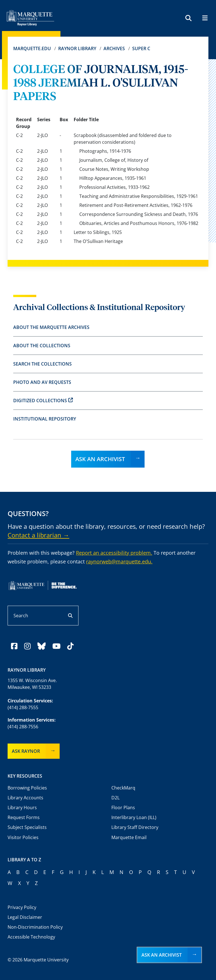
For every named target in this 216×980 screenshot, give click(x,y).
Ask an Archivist (100, 459)
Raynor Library (77, 48)
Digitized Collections (43, 401)
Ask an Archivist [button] (162, 955)
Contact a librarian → (38, 535)
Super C (141, 48)
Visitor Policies (23, 837)
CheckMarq (123, 788)
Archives (114, 48)
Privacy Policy (22, 907)
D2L (115, 798)
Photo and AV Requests (42, 382)
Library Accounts (25, 798)
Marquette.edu (32, 48)
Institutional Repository (45, 419)
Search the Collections (42, 364)
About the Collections (42, 346)
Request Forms (24, 817)
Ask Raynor (26, 751)
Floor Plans (123, 808)
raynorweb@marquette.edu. (119, 561)
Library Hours (22, 808)
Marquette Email (129, 837)
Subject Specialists (27, 827)
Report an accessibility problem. (114, 553)
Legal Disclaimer (25, 917)
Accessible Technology (31, 937)
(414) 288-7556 (23, 727)
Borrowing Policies (27, 788)
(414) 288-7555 (23, 707)
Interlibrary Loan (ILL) (134, 817)
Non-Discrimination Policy (35, 927)
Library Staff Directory (135, 827)
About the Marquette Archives (51, 327)
